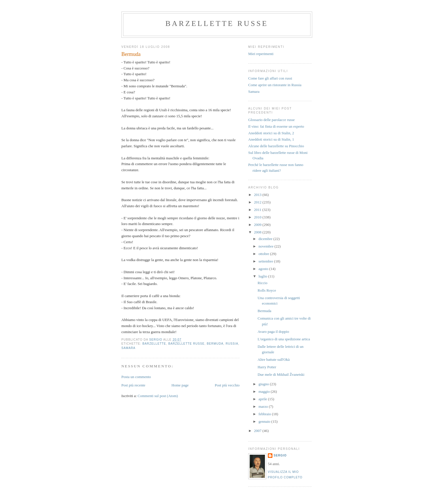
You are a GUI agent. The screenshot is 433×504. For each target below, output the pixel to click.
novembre (267, 246)
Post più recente (133, 385)
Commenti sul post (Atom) (158, 396)
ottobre (264, 254)
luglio (263, 276)
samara (128, 348)
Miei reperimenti (261, 54)
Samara (254, 91)
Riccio (262, 283)
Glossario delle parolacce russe (271, 120)
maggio (265, 391)
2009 (258, 225)
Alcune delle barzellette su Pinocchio (276, 146)
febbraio (265, 414)
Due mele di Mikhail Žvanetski (281, 374)
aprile (263, 399)
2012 (258, 202)
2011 (258, 210)
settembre (266, 261)
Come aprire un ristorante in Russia (275, 85)
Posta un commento (136, 377)
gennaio (265, 421)
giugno (264, 384)
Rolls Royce (267, 290)
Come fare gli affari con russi (270, 78)
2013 (258, 195)
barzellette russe (217, 23)
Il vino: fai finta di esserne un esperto (276, 126)
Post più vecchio (227, 385)
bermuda (215, 344)
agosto (264, 269)
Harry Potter (267, 367)
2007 (258, 431)
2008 (258, 232)
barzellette (154, 344)
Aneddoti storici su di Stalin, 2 (271, 133)
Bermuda (264, 311)
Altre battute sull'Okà (273, 359)
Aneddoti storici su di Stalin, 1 (271, 139)
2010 (258, 217)
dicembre (266, 239)
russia (232, 344)
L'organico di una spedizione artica (284, 339)
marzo (264, 406)
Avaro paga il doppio (273, 332)
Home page (180, 385)
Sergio (280, 455)
